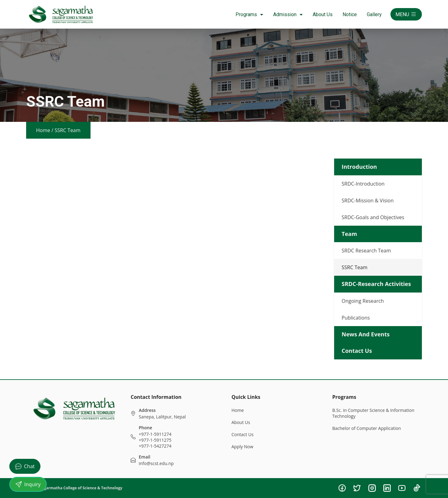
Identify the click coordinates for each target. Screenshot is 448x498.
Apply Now (242, 447)
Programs (249, 14)
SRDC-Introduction (363, 184)
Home (43, 130)
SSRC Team (355, 267)
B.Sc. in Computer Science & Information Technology (373, 413)
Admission (288, 14)
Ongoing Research (363, 301)
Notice (350, 14)
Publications (356, 318)
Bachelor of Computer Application (367, 428)
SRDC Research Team (366, 251)
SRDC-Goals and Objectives (373, 217)
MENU (406, 14)
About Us (323, 14)
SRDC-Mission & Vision (368, 201)
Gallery (374, 14)
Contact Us (243, 434)
